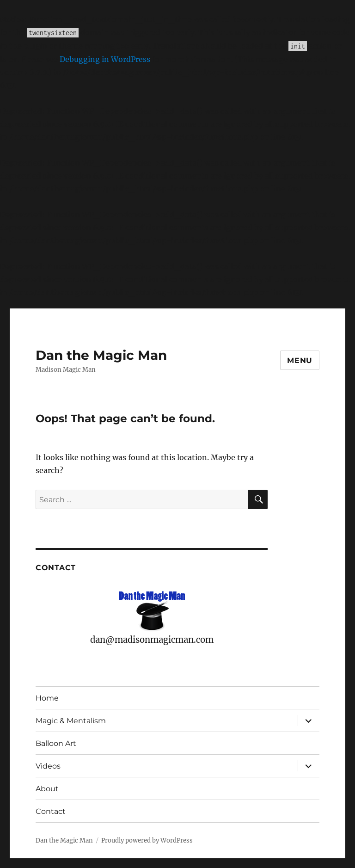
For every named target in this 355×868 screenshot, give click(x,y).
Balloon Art (56, 743)
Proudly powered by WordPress (147, 840)
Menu (300, 360)
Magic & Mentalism (71, 721)
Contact (51, 811)
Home (47, 698)
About (47, 789)
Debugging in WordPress (105, 59)
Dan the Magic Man (101, 355)
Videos (48, 766)
